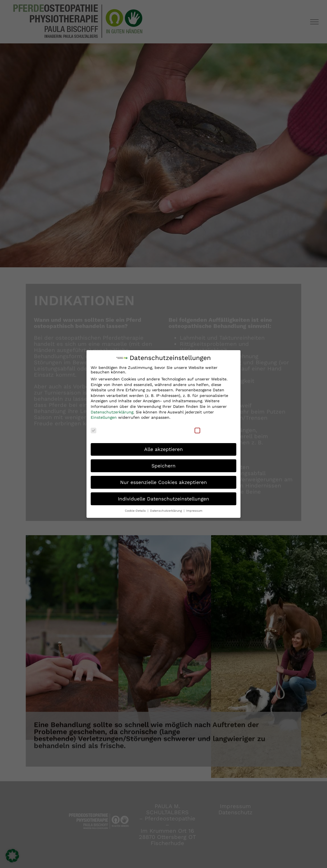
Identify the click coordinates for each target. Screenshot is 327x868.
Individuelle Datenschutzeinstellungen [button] (163, 498)
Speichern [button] (163, 465)
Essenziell (104, 430)
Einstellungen (104, 417)
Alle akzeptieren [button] (163, 449)
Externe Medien (214, 430)
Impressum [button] (194, 510)
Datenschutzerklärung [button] (167, 510)
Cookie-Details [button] (136, 510)
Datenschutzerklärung (112, 411)
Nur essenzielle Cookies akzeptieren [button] (163, 482)
